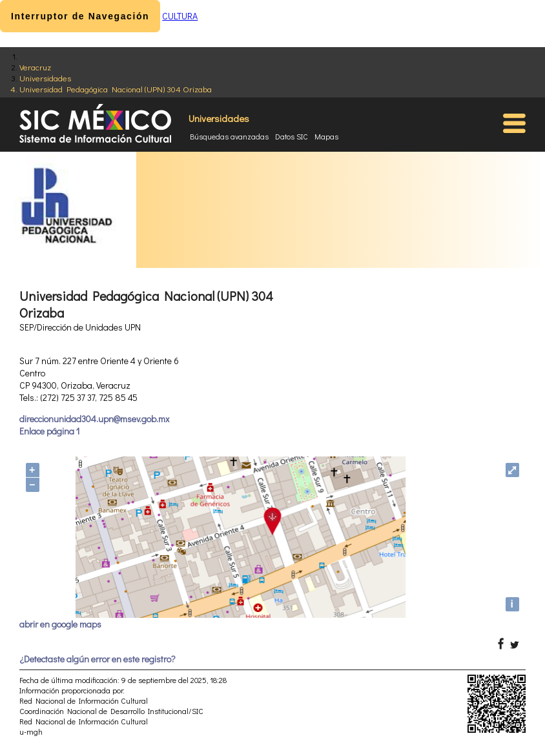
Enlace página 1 (49, 431)
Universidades (45, 78)
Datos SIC (292, 136)
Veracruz (35, 67)
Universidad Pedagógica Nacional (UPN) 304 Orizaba (116, 89)
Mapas (326, 136)
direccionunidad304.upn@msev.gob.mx (94, 419)
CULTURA (180, 16)
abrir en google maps (60, 624)
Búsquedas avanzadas (229, 136)
